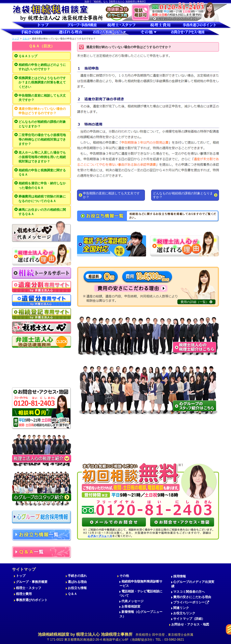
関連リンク (181, 608)
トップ (16, 39)
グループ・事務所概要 (32, 582)
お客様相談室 (131, 606)
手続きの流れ (77, 576)
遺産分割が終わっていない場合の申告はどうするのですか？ (42, 111)
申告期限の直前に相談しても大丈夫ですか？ (42, 98)
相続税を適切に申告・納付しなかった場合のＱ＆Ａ (42, 185)
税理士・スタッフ (29, 588)
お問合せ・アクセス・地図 (190, 624)
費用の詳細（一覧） (196, 302)
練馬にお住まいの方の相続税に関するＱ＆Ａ (42, 212)
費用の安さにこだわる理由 (192, 597)
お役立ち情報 (77, 588)
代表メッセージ (132, 601)
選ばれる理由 (77, 582)
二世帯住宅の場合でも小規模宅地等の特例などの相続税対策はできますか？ (42, 139)
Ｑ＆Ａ (26, 39)
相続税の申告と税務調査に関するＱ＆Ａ (42, 172)
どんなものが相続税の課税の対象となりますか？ (42, 124)
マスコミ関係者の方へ (189, 592)
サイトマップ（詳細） (189, 619)
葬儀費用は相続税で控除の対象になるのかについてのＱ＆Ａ (42, 199)
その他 (124, 576)
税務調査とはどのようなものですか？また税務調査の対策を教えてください (42, 82)
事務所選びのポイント (32, 600)
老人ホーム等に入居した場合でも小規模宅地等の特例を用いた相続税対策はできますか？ (42, 157)
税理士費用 (24, 594)
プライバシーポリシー (191, 602)
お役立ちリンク (184, 613)
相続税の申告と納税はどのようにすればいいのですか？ (42, 67)
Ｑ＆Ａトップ (28, 56)
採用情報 (180, 576)
